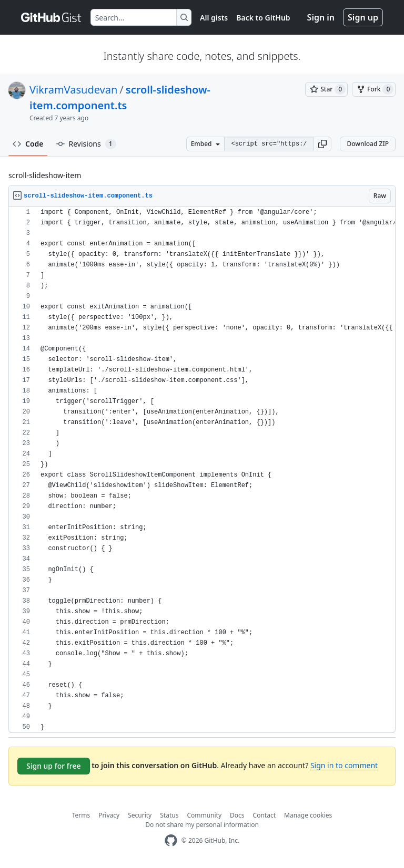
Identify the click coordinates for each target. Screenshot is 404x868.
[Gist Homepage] (52, 17)
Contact (264, 815)
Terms (81, 815)
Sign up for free (54, 766)
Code (28, 144)
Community (204, 815)
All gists (214, 18)
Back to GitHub (263, 18)
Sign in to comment (344, 765)
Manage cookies (308, 815)
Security (140, 815)
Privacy (109, 815)
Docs (237, 815)
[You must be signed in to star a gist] (326, 89)
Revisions (86, 144)
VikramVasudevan (73, 90)
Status (169, 815)
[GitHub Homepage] (171, 840)
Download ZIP (368, 144)
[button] (322, 144)
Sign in (321, 17)
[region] (202, 470)
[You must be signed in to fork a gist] (374, 89)
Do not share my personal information (202, 825)
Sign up (363, 17)
